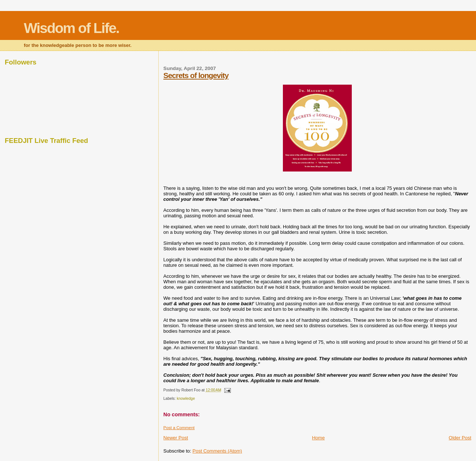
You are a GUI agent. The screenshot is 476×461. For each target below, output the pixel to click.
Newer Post (176, 438)
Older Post (460, 438)
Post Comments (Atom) (217, 451)
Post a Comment (179, 428)
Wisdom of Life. (71, 28)
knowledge (186, 399)
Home (318, 438)
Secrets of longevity (196, 75)
